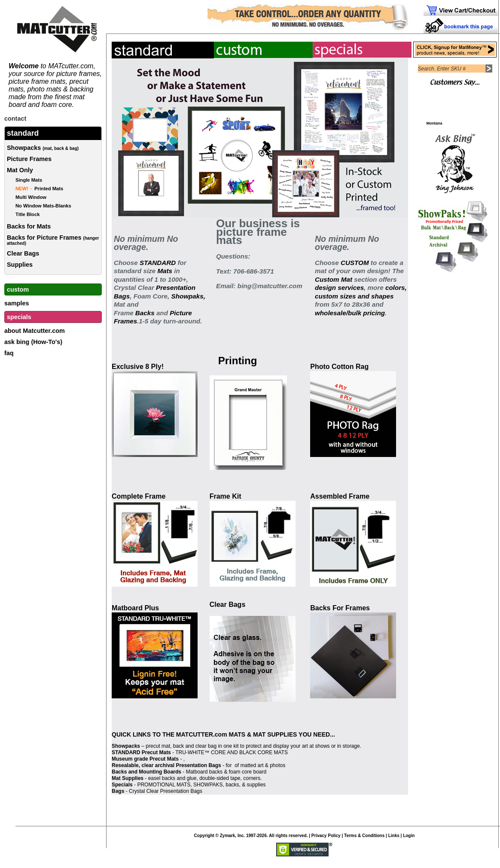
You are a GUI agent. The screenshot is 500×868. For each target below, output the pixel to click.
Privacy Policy (326, 836)
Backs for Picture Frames (53, 240)
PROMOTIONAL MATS (164, 785)
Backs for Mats (29, 226)
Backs (144, 313)
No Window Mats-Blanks (43, 206)
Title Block (27, 214)
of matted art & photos (259, 765)
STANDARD (158, 263)
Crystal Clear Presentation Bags (166, 791)
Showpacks (43, 148)
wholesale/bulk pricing (350, 313)
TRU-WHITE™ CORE (200, 752)
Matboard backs (204, 772)
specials (19, 317)
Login (409, 836)
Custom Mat (334, 279)
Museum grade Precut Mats (145, 759)
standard (23, 133)
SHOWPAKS (208, 785)
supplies (256, 785)
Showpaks (187, 296)
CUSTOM (355, 263)
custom (18, 289)
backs (232, 785)
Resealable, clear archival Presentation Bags (166, 765)
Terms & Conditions (364, 836)
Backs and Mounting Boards (146, 772)
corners (252, 778)
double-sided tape (220, 778)
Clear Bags (23, 253)
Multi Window (31, 197)
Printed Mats (39, 189)
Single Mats (29, 180)
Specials (122, 785)
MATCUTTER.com (202, 734)
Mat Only (20, 170)
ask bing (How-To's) (33, 342)
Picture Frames (29, 159)
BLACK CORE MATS (264, 752)
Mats (165, 271)
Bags (118, 791)
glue (192, 778)
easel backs (162, 778)
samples (17, 303)
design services (339, 288)
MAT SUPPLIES (275, 734)
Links (394, 836)
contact (15, 119)
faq (9, 353)
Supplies (20, 265)
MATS (237, 734)
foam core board (248, 772)
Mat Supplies (128, 778)
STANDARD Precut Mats (141, 752)
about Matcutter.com (35, 331)
